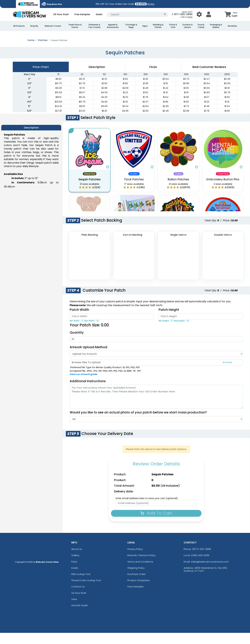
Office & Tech (173, 26)
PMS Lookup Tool (81, 585)
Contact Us (78, 598)
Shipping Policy (136, 579)
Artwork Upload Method (88, 358)
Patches (43, 51)
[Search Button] (165, 14)
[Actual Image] (156, 430)
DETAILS (151, 4)
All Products (19, 26)
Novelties (232, 26)
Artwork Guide (79, 616)
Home (31, 51)
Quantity (77, 344)
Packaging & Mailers (216, 26)
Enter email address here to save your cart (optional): (147, 509)
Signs (145, 26)
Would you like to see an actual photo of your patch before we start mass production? (140, 423)
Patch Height (169, 321)
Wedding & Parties (158, 26)
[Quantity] (156, 350)
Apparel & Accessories (113, 26)
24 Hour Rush (61, 14)
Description (97, 78)
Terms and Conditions (140, 573)
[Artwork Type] (156, 365)
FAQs (74, 573)
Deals (99, 14)
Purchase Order (136, 585)
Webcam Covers (53, 26)
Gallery (75, 566)
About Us (77, 560)
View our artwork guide (84, 385)
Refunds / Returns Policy (141, 566)
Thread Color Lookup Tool (86, 591)
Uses (74, 610)
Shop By (34, 26)
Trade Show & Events (75, 26)
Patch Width (79, 321)
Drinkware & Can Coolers (94, 26)
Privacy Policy (135, 560)
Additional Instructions (88, 392)
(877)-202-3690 (202, 560)
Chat (190, 17)
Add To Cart (156, 524)
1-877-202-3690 (182, 14)
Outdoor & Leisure (187, 26)
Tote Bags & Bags (131, 26)
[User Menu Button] (199, 14)
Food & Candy (201, 26)
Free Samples (82, 14)
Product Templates (139, 591)
